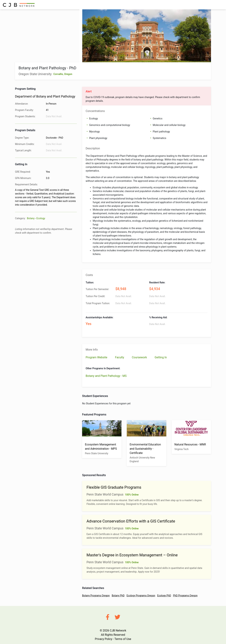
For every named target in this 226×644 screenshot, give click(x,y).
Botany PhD (118, 596)
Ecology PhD (164, 596)
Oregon (68, 74)
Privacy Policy (104, 639)
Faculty (120, 357)
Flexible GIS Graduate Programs (114, 487)
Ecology (41, 218)
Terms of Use (123, 639)
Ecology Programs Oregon (141, 596)
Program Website (97, 357)
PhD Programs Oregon (185, 596)
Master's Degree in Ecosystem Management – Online (132, 555)
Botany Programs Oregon (96, 596)
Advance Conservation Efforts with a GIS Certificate (131, 521)
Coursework (140, 357)
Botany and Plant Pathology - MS (106, 376)
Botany (31, 218)
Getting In (161, 357)
